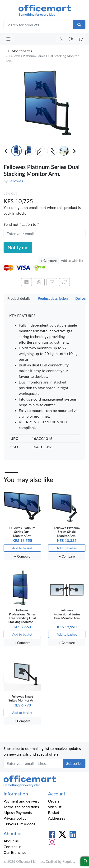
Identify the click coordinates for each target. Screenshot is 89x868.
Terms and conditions (21, 807)
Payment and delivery (21, 801)
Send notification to (20, 224)
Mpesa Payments (18, 812)
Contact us (12, 847)
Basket (54, 812)
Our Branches (15, 852)
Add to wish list (72, 261)
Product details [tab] (19, 298)
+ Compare (49, 261)
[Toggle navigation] (8, 39)
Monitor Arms (22, 51)
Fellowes (16, 181)
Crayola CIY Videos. (20, 824)
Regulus (68, 861)
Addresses (57, 818)
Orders (54, 801)
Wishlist (55, 807)
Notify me (18, 247)
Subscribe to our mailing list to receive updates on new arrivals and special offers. (42, 751)
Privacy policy (15, 818)
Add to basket (22, 548)
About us (11, 841)
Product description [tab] (53, 298)
